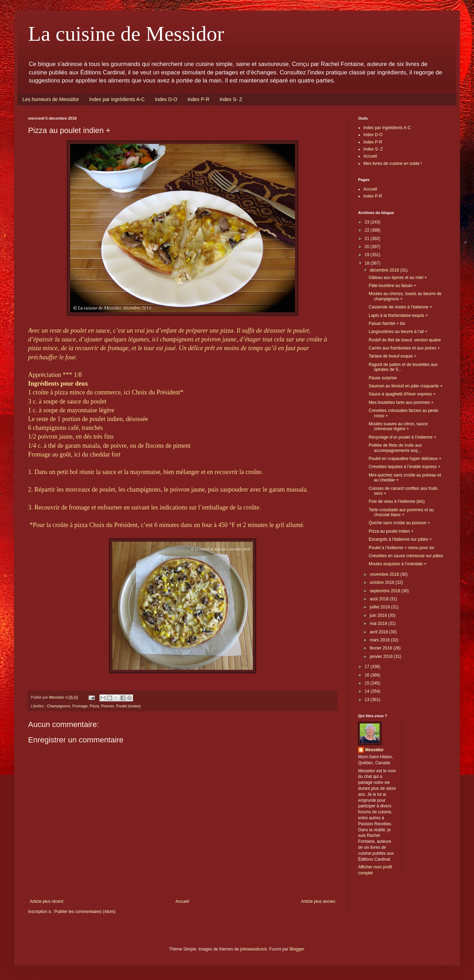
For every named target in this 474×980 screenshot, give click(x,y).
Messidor (374, 750)
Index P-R (198, 99)
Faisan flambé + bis (387, 324)
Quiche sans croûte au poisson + (399, 523)
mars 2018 (380, 640)
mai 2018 (379, 624)
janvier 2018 (382, 656)
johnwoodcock (254, 949)
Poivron (108, 706)
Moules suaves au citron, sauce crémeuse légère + (398, 426)
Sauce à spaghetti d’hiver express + (402, 394)
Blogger (297, 949)
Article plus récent (47, 901)
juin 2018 (379, 615)
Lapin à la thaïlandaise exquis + (398, 315)
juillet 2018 (380, 607)
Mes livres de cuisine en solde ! (393, 164)
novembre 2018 (385, 574)
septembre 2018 (386, 591)
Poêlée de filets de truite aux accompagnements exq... (395, 448)
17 (368, 667)
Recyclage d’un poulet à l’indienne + (402, 437)
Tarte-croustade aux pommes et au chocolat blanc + (401, 512)
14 (368, 691)
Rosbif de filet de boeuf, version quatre (405, 340)
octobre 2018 (383, 582)
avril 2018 (379, 632)
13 (368, 700)
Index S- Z (231, 99)
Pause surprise (383, 378)
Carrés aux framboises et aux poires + (404, 348)
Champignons (59, 706)
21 (368, 239)
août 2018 (380, 599)
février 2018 (381, 648)
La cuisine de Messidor (126, 34)
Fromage (80, 706)
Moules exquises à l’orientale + (397, 564)
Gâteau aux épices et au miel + (398, 278)
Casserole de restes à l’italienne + (400, 307)
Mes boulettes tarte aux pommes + (401, 402)
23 (368, 222)
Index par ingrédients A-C (117, 99)
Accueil (182, 901)
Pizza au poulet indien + (391, 531)
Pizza (94, 706)
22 (368, 230)
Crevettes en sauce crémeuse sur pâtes (406, 556)
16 (368, 675)
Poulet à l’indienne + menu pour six (401, 548)
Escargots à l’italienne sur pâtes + (400, 539)
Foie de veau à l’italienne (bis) (397, 501)
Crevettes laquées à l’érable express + (404, 467)
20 (368, 247)
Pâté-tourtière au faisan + (392, 286)
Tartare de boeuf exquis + (393, 356)
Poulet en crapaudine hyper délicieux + (405, 459)
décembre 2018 (385, 270)
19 (368, 255)
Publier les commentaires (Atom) (85, 912)
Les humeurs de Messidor (51, 99)
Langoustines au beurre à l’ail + (398, 332)
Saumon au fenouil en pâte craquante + (406, 386)
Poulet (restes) (128, 706)
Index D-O (166, 99)
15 (368, 683)
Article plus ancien (318, 901)
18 (368, 263)
